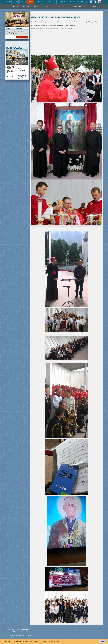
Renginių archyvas (22, 37)
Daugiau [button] (57, 641)
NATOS (94, 6)
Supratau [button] (103, 641)
